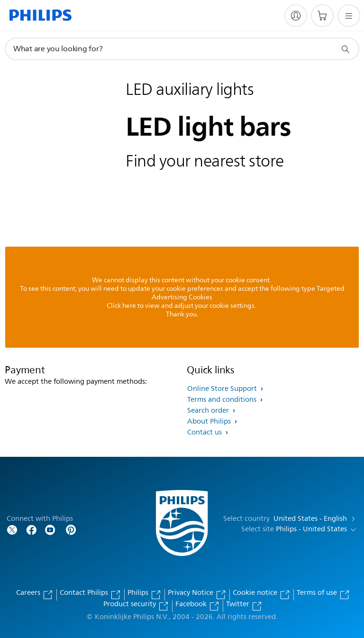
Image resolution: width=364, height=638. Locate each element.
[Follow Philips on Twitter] (12, 529)
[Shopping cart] (322, 16)
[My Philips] (296, 16)
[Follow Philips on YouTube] (50, 529)
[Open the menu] (349, 16)
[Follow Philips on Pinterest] (71, 529)
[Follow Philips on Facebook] (31, 529)
